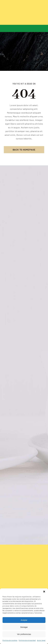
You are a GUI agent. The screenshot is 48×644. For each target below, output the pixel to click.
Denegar (24, 627)
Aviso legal (41, 640)
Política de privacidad (27, 640)
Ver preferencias (24, 634)
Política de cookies (10, 640)
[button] (44, 592)
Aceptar (24, 620)
